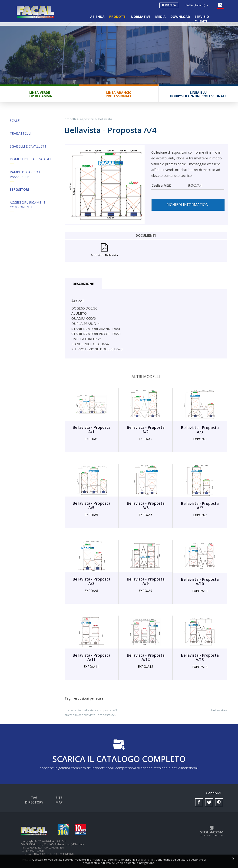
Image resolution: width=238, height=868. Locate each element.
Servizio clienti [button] (208, 16)
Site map (59, 798)
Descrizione (83, 284)
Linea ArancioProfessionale (119, 94)
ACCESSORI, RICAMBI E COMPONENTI (28, 206)
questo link (147, 860)
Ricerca (171, 5)
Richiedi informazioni (188, 205)
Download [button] (180, 16)
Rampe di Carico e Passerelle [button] (25, 175)
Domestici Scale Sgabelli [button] (32, 160)
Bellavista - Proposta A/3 (100, 710)
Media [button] (160, 16)
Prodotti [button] (117, 16)
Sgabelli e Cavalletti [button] (29, 147)
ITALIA (197, 5)
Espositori (19, 190)
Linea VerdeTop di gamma (40, 94)
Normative (140, 16)
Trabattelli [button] (20, 134)
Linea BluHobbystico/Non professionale (198, 94)
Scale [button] (15, 121)
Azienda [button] (97, 16)
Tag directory (34, 798)
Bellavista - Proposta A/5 (99, 715)
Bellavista (105, 119)
